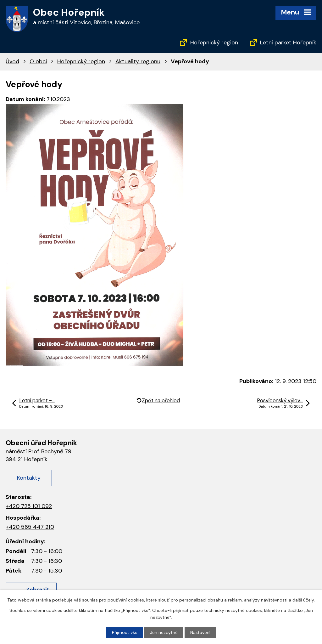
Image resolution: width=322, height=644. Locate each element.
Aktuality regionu (138, 61)
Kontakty (29, 478)
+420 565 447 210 (30, 527)
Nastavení (200, 632)
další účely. (304, 600)
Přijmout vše (125, 632)
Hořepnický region (214, 42)
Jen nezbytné (164, 632)
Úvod (12, 61)
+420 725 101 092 (29, 506)
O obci (38, 61)
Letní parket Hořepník (288, 42)
